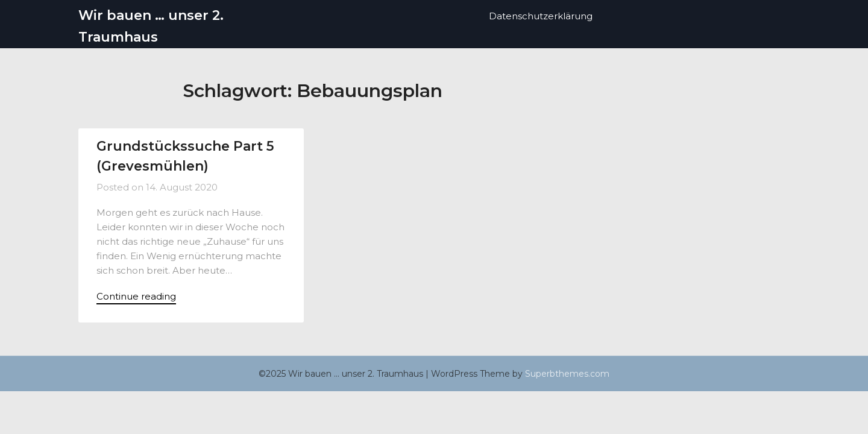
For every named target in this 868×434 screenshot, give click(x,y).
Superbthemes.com (567, 375)
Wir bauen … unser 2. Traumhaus (151, 26)
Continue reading (136, 297)
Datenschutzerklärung (541, 16)
